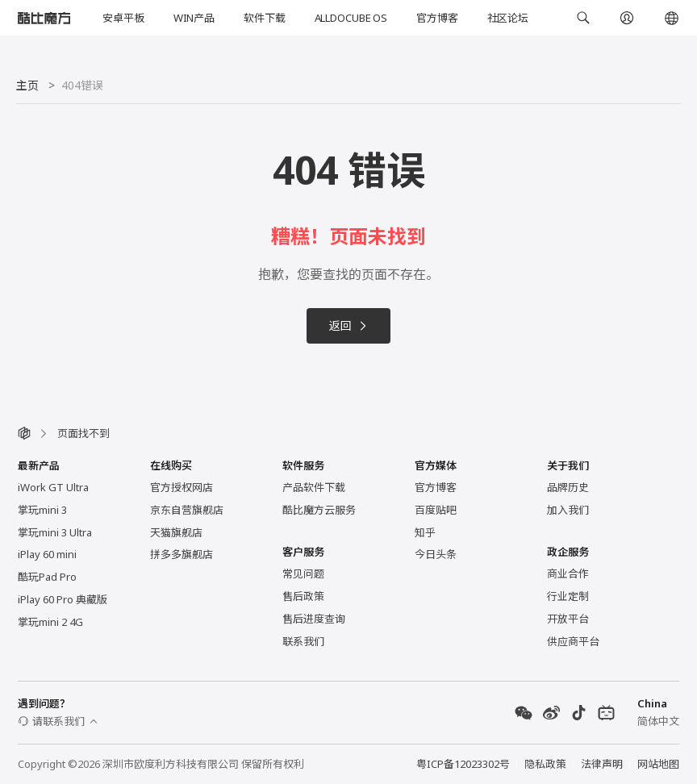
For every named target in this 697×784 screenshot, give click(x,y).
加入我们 (568, 510)
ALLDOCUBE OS (351, 18)
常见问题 (303, 573)
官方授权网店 (182, 487)
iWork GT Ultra (53, 487)
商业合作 (568, 573)
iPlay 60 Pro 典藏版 (63, 599)
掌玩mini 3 (42, 510)
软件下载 (264, 18)
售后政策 (303, 596)
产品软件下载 (314, 487)
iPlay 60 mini (47, 554)
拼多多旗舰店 (182, 554)
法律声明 (602, 764)
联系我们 (303, 641)
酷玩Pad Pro (47, 577)
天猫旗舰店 (176, 532)
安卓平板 (123, 18)
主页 (27, 85)
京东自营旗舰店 (187, 510)
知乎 (425, 532)
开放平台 (568, 619)
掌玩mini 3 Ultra (55, 532)
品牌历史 (568, 487)
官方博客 (437, 18)
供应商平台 (573, 641)
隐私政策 (545, 764)
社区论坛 (508, 18)
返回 (348, 325)
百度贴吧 (436, 510)
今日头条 (436, 554)
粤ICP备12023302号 (463, 764)
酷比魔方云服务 (319, 510)
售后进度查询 (314, 619)
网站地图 (658, 764)
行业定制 (568, 596)
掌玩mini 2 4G (50, 622)
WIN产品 (194, 18)
